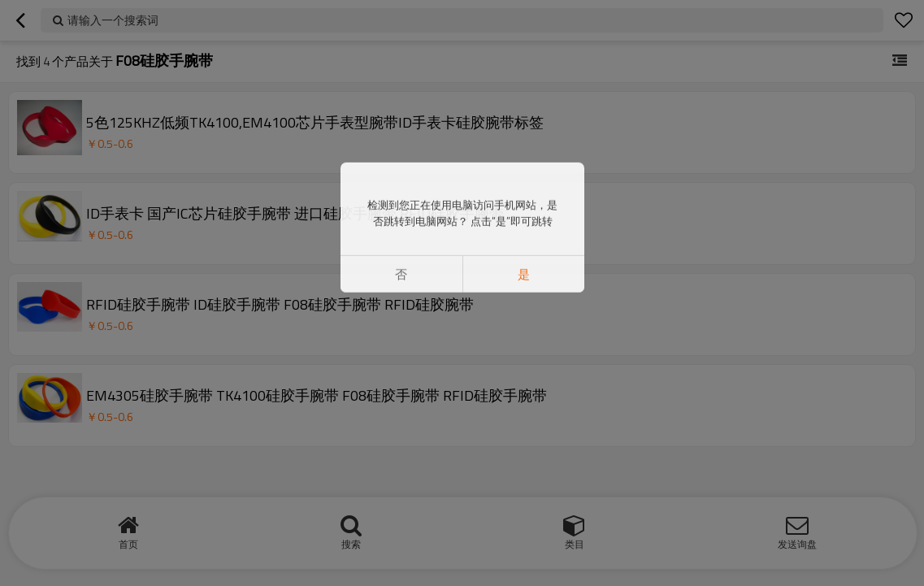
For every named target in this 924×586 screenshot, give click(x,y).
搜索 (351, 544)
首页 (128, 544)
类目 (575, 544)
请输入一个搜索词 (113, 20)
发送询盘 (797, 544)
